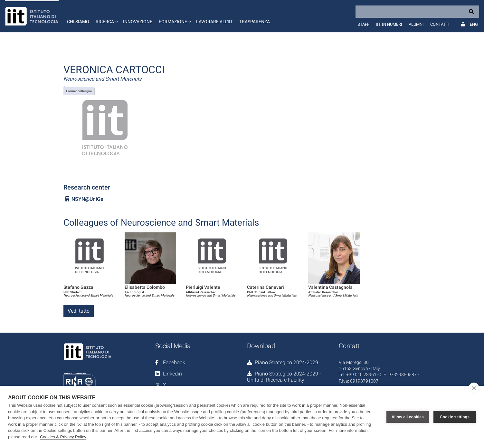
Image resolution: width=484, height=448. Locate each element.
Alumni (416, 24)
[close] (474, 388)
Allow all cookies (408, 417)
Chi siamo (78, 22)
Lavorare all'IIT (214, 22)
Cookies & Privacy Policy (63, 437)
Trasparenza (255, 22)
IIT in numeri (389, 24)
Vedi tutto (79, 311)
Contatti (440, 24)
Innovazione (138, 22)
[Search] (417, 12)
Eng (474, 24)
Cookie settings (455, 417)
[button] (106, 16)
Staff (363, 24)
